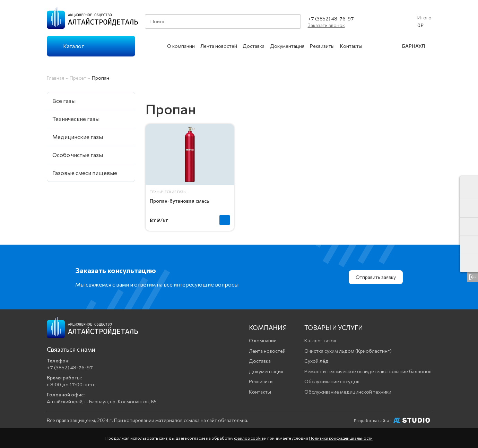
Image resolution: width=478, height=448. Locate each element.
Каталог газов (320, 340)
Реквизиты (322, 46)
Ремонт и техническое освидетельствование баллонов (368, 371)
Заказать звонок (326, 25)
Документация (287, 46)
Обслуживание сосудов (332, 381)
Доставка (254, 46)
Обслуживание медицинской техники (348, 392)
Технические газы (168, 192)
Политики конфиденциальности (341, 438)
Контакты (351, 46)
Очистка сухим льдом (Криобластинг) (348, 351)
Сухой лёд (316, 361)
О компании (181, 46)
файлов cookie (249, 438)
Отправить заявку (376, 277)
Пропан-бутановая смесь (180, 201)
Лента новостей (219, 46)
